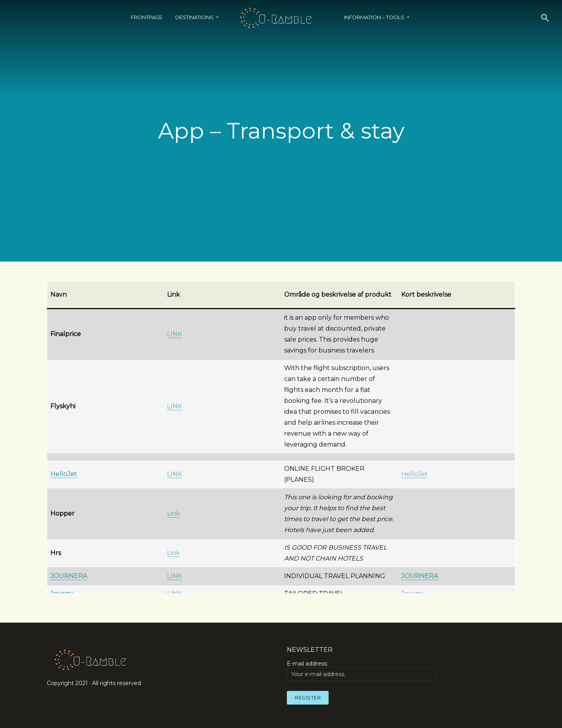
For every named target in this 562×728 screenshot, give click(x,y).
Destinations (194, 17)
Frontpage (147, 17)
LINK (174, 334)
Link (173, 514)
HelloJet (414, 474)
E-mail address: (361, 671)
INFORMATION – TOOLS (374, 17)
